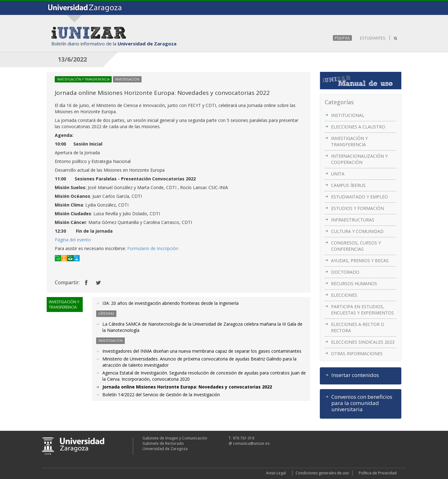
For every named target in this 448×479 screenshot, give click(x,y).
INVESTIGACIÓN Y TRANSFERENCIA (349, 141)
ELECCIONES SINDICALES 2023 (363, 342)
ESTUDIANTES (373, 38)
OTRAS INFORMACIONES (357, 353)
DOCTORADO (345, 272)
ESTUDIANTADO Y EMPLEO (359, 197)
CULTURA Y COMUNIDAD (357, 231)
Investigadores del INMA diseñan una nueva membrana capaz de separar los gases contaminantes (202, 351)
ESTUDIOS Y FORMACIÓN (357, 208)
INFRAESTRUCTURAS (353, 220)
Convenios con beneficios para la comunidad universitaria (362, 403)
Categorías (339, 102)
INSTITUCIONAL (348, 115)
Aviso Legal (276, 473)
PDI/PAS (342, 38)
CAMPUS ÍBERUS (348, 185)
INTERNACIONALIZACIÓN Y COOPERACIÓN (359, 159)
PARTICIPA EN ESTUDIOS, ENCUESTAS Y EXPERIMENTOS (362, 310)
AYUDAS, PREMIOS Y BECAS (360, 260)
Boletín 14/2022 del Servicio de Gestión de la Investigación (161, 395)
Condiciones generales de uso (322, 473)
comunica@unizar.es (251, 443)
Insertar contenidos (355, 375)
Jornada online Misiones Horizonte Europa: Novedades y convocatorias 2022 (187, 387)
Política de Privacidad (378, 473)
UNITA (338, 174)
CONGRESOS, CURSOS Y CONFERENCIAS (356, 246)
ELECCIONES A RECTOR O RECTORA (358, 327)
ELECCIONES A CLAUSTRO (358, 127)
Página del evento (73, 240)
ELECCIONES (344, 295)
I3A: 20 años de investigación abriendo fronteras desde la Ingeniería (170, 303)
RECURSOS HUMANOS (354, 284)
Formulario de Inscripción (153, 248)
